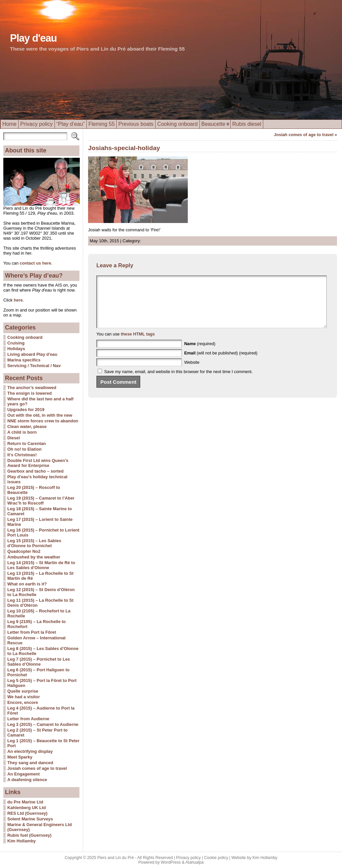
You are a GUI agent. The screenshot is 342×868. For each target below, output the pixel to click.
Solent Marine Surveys (30, 819)
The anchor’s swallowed (32, 388)
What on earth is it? (27, 584)
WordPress (171, 862)
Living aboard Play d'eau (32, 354)
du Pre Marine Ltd (25, 802)
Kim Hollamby (21, 841)
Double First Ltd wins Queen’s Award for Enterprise (38, 463)
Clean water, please (27, 427)
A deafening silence (27, 780)
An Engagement (23, 774)
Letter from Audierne (28, 719)
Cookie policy (216, 858)
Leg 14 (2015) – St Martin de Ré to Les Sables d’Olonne (41, 565)
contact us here (35, 263)
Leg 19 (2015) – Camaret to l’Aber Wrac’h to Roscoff (41, 501)
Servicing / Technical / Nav (34, 366)
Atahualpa (195, 862)
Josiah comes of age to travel (37, 768)
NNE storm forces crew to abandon (43, 421)
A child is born (22, 432)
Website (192, 372)
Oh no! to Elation (24, 449)
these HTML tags (138, 344)
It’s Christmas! (22, 455)
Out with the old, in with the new (40, 415)
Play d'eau (33, 38)
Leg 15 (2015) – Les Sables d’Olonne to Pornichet (34, 543)
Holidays (16, 349)
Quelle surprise (23, 691)
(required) (200, 354)
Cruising (16, 343)
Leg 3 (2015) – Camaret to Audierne (43, 724)
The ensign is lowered (30, 393)
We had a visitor (24, 697)
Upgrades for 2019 (26, 410)
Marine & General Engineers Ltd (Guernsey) (40, 827)
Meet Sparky (20, 757)
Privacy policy (188, 858)
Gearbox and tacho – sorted (35, 471)
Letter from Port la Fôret (32, 632)
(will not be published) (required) (221, 363)
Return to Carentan (27, 443)
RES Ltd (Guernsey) (27, 813)
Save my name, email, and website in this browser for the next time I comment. (179, 382)
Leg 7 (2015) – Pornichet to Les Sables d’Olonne (39, 662)
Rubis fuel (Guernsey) (29, 835)
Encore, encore (23, 702)
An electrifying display (30, 751)
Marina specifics (24, 360)
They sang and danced (30, 763)
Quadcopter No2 (24, 551)
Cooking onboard (25, 337)
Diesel (14, 438)
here (18, 300)
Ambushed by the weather (34, 557)
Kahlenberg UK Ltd (27, 808)
